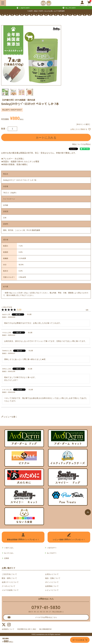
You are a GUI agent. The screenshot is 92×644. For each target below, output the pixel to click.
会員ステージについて (10, 582)
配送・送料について (9, 578)
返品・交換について (53, 578)
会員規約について (9, 629)
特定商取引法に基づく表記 (29, 629)
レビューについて (52, 590)
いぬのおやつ (52, 548)
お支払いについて (52, 574)
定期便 (7, 558)
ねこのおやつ (52, 553)
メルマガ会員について (10, 590)
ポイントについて (52, 582)
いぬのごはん (9, 548)
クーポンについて (9, 586)
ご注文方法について (9, 574)
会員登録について (52, 586)
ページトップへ (88, 512)
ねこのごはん (9, 553)
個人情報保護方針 (49, 629)
